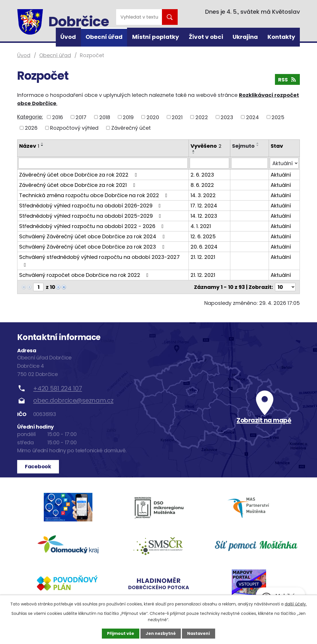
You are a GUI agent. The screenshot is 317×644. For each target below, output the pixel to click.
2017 (81, 117)
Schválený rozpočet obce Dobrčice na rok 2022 (85, 275)
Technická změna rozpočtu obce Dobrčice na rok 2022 (94, 195)
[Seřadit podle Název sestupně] (42, 145)
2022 (202, 117)
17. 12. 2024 (204, 206)
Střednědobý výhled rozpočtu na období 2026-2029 (91, 206)
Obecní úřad (104, 37)
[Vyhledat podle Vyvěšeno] (209, 163)
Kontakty (281, 37)
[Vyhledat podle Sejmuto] (249, 163)
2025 (278, 117)
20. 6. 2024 (204, 247)
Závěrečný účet (131, 128)
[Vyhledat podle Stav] (284, 163)
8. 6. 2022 (202, 185)
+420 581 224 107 (58, 388)
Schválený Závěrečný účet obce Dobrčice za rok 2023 (93, 247)
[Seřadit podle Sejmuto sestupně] (258, 145)
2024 (252, 117)
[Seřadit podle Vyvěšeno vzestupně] (194, 151)
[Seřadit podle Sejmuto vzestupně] (258, 143)
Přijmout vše (121, 633)
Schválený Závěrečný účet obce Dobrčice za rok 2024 (93, 236)
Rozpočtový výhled (74, 128)
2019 (128, 117)
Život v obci (206, 37)
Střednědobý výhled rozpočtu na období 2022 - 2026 (93, 226)
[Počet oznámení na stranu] (285, 287)
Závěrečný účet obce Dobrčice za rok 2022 (79, 175)
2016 (58, 117)
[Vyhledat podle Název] (103, 163)
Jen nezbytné (161, 633)
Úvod (68, 37)
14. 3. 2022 (203, 195)
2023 (227, 117)
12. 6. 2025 (203, 236)
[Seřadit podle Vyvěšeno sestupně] (194, 153)
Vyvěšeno (206, 146)
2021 (177, 117)
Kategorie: (30, 117)
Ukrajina (245, 37)
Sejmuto (243, 146)
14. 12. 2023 (204, 216)
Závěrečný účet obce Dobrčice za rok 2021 (78, 185)
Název (29, 146)
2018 (105, 117)
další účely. (296, 604)
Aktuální (281, 175)
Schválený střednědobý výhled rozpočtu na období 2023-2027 (99, 260)
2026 (31, 128)
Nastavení (199, 633)
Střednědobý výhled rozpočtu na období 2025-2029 (91, 216)
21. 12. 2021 (203, 257)
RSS (288, 80)
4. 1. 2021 (201, 226)
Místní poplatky (156, 37)
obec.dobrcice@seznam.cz (73, 400)
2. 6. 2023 (202, 175)
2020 (153, 117)
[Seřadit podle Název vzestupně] (42, 143)
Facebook (38, 466)
